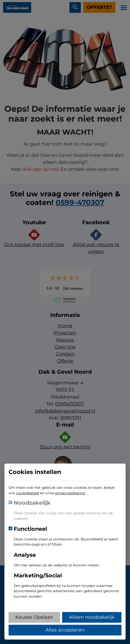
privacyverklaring (70, 493)
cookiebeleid (28, 493)
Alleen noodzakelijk (92, 617)
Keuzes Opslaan (34, 617)
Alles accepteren (65, 630)
